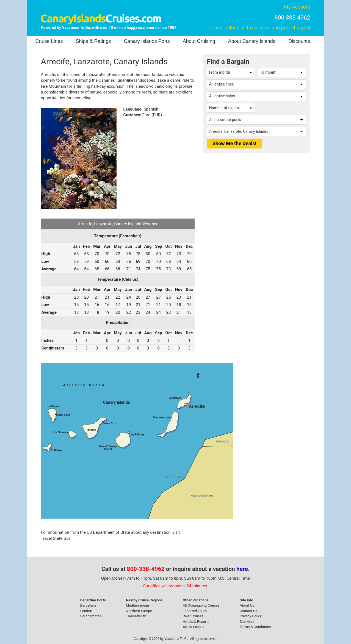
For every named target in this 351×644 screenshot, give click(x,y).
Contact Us (248, 611)
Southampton (91, 616)
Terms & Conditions (255, 627)
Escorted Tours (195, 611)
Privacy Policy (251, 616)
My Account (297, 7)
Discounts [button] (299, 41)
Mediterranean (137, 605)
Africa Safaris (194, 627)
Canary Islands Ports (147, 41)
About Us (247, 605)
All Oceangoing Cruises (201, 605)
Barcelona (88, 605)
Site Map (247, 622)
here (242, 569)
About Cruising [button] (199, 41)
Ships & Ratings (93, 41)
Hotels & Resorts (196, 622)
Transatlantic (136, 616)
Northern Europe (139, 611)
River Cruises (193, 616)
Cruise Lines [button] (49, 41)
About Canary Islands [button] (252, 41)
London (86, 611)
